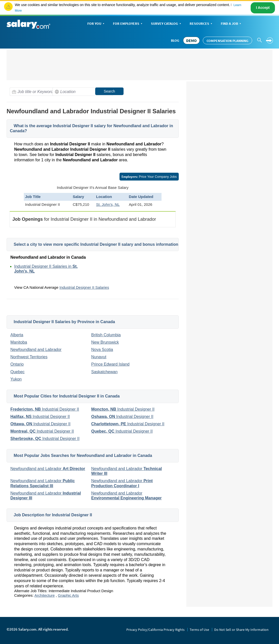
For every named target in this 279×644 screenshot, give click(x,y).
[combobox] (40, 92)
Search (109, 91)
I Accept (263, 8)
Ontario (17, 364)
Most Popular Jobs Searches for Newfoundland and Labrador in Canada (83, 456)
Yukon (16, 379)
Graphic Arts (68, 595)
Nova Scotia (102, 350)
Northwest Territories (29, 357)
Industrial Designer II (45, 409)
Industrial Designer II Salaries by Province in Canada (64, 322)
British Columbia (106, 335)
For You (96, 24)
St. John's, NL (108, 204)
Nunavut (99, 357)
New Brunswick (105, 342)
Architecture (45, 595)
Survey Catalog (166, 24)
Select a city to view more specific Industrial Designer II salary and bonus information (96, 244)
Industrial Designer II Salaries (84, 287)
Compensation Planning (227, 41)
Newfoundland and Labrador (36, 350)
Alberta (17, 335)
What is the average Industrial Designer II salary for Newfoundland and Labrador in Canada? (91, 128)
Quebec (17, 372)
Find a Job (231, 24)
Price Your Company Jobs (149, 177)
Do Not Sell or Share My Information (241, 630)
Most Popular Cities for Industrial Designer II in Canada (67, 396)
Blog (175, 40)
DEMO (191, 40)
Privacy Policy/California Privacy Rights (155, 630)
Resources (201, 24)
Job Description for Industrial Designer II (53, 515)
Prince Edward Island (110, 364)
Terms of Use (199, 630)
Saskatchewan (104, 372)
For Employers (128, 24)
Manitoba (19, 342)
